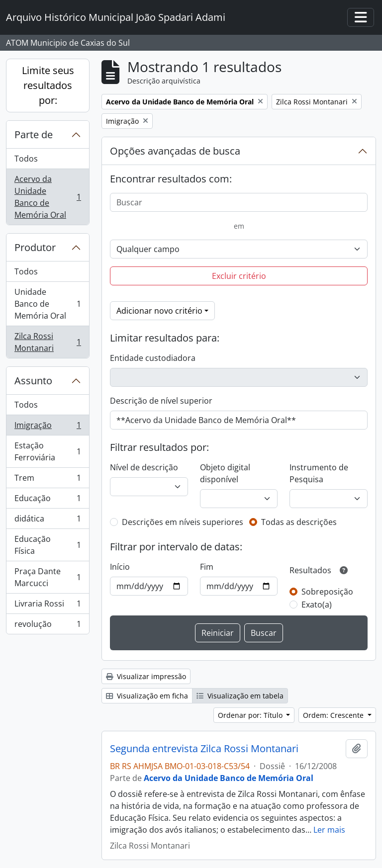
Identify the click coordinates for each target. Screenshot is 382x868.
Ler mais (329, 830)
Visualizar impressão (146, 676)
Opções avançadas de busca (175, 151)
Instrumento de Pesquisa (319, 473)
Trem (48, 480)
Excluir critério (239, 276)
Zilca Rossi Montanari (48, 342)
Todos (26, 159)
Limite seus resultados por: (48, 85)
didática (48, 521)
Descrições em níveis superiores (183, 522)
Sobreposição (327, 592)
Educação (48, 500)
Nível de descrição (144, 467)
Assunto (33, 381)
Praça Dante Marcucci (48, 577)
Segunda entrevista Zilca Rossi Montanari (204, 749)
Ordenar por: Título (251, 715)
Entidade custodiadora (153, 358)
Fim (207, 567)
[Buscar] (239, 202)
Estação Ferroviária (48, 451)
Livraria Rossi (48, 606)
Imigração (48, 427)
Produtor (35, 247)
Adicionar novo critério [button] (159, 311)
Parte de (34, 134)
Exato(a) (317, 605)
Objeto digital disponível (225, 473)
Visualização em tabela (240, 696)
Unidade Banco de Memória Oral (48, 304)
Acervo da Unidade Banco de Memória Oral (48, 197)
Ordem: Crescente (334, 715)
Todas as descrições (299, 522)
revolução (48, 626)
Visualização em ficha (147, 696)
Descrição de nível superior (161, 401)
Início (120, 567)
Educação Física (48, 545)
